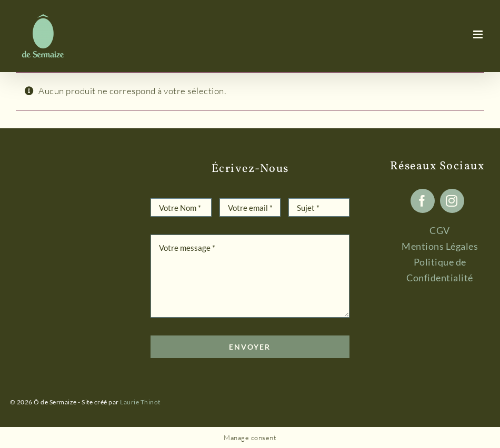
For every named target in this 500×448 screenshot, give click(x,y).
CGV (440, 230)
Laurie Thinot (140, 402)
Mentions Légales (440, 246)
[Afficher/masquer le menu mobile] (479, 34)
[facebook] (423, 201)
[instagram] (452, 201)
